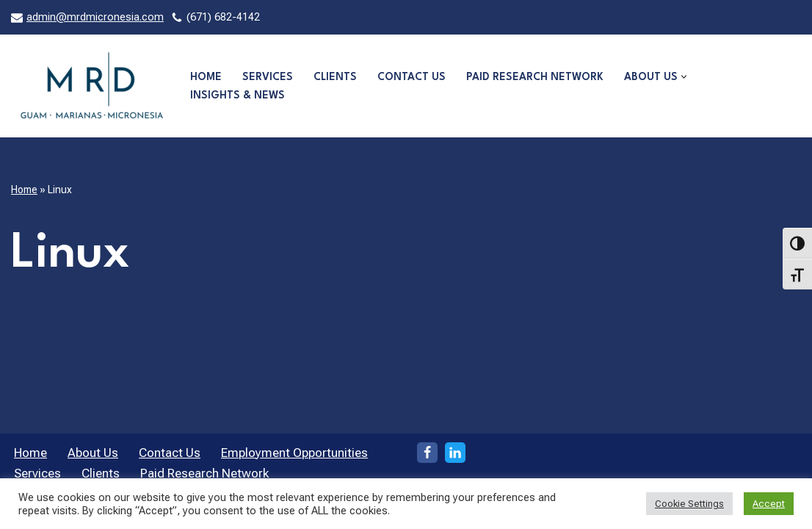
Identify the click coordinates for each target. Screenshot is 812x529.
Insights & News (238, 96)
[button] (684, 77)
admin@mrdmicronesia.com (95, 17)
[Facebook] (427, 453)
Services (268, 77)
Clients (335, 77)
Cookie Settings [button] (689, 504)
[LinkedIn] (455, 453)
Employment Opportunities (294, 453)
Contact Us (412, 77)
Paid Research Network (535, 77)
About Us (93, 453)
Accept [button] (769, 504)
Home (206, 77)
